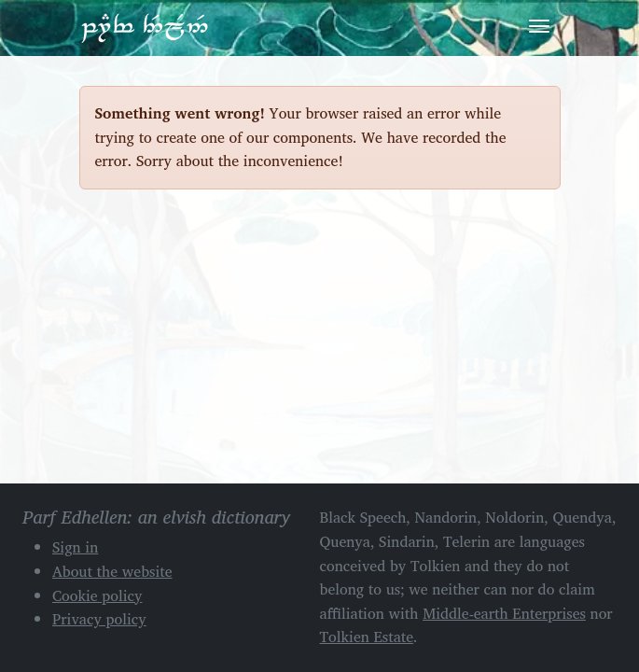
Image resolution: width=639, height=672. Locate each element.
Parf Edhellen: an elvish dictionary (145, 27)
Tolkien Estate (367, 637)
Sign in (75, 547)
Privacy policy (99, 619)
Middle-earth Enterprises (504, 613)
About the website (112, 571)
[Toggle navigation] (539, 26)
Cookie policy (97, 595)
